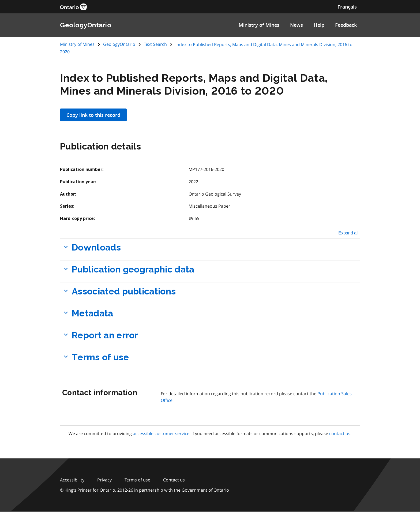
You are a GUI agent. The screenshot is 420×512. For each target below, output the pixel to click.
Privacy (104, 480)
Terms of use (137, 480)
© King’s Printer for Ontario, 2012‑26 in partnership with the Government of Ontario (145, 490)
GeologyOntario (119, 44)
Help (319, 25)
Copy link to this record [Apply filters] (93, 115)
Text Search (155, 44)
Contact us (174, 480)
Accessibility (72, 480)
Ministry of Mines (259, 25)
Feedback (346, 25)
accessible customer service (161, 433)
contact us (340, 433)
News (297, 25)
